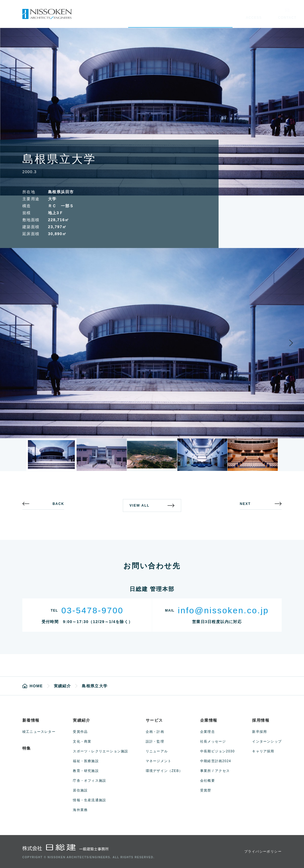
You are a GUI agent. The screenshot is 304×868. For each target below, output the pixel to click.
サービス (154, 720)
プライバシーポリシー (263, 852)
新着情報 (31, 720)
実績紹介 (82, 720)
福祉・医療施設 (86, 761)
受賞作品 (80, 732)
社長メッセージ (213, 741)
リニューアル (157, 751)
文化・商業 (82, 741)
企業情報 (209, 720)
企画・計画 (155, 732)
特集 (27, 748)
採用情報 (261, 720)
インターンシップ (267, 741)
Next (286, 343)
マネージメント (159, 761)
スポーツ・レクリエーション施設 (100, 751)
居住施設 (80, 790)
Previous (18, 343)
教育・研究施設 (86, 771)
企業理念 (208, 732)
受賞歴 (206, 790)
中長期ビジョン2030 (217, 751)
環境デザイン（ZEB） (164, 771)
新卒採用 (259, 732)
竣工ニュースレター (39, 732)
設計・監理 (155, 741)
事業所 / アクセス (215, 771)
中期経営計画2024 (216, 761)
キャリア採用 (263, 751)
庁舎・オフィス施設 (89, 781)
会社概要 (208, 781)
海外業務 (80, 810)
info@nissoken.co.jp (223, 610)
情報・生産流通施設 (89, 800)
